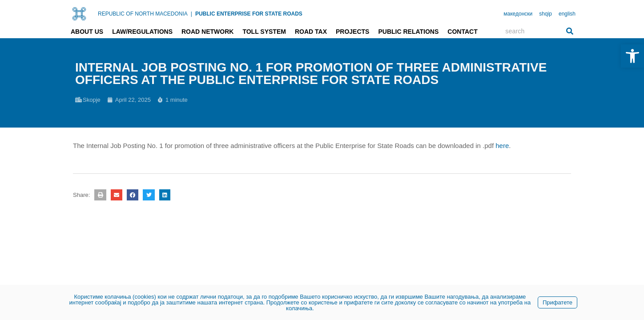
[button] (100, 195)
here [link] (502, 146)
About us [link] (87, 32)
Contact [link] (462, 32)
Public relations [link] (408, 32)
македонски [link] (518, 14)
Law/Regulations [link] (142, 32)
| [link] (191, 14)
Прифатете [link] (557, 302)
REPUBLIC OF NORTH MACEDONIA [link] (143, 14)
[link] (632, 56)
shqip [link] (545, 14)
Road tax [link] (311, 32)
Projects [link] (352, 32)
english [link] (567, 14)
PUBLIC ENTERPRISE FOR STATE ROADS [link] (249, 14)
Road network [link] (207, 32)
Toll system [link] (264, 32)
